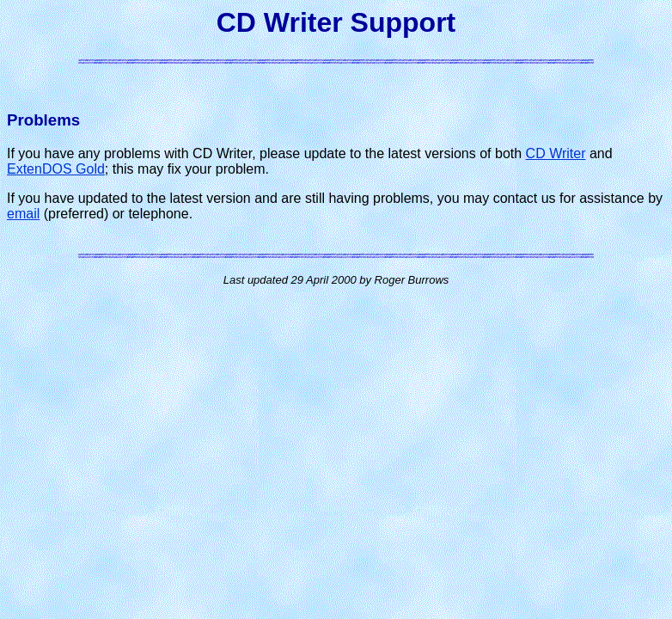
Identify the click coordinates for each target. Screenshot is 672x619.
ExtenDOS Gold (56, 169)
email (23, 214)
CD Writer (556, 153)
